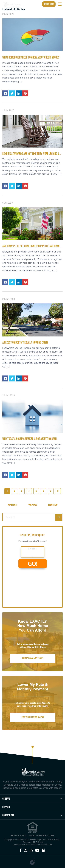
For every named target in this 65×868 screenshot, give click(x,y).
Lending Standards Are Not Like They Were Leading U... (32, 154)
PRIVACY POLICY (19, 836)
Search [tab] (12, 505)
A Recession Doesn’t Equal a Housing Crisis (25, 342)
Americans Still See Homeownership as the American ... (32, 246)
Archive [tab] (53, 505)
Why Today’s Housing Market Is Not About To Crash (30, 439)
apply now (49, 4)
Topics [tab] (33, 505)
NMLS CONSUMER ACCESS (42, 836)
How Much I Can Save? (32, 717)
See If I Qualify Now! (33, 658)
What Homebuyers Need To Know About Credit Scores (31, 57)
